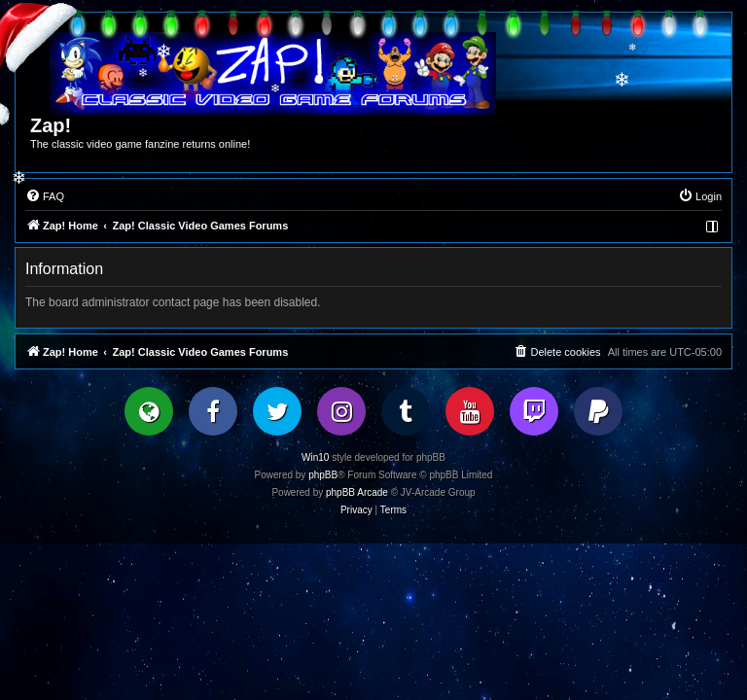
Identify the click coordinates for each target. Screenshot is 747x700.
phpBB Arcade (357, 492)
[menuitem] (45, 196)
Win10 (315, 457)
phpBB (323, 475)
